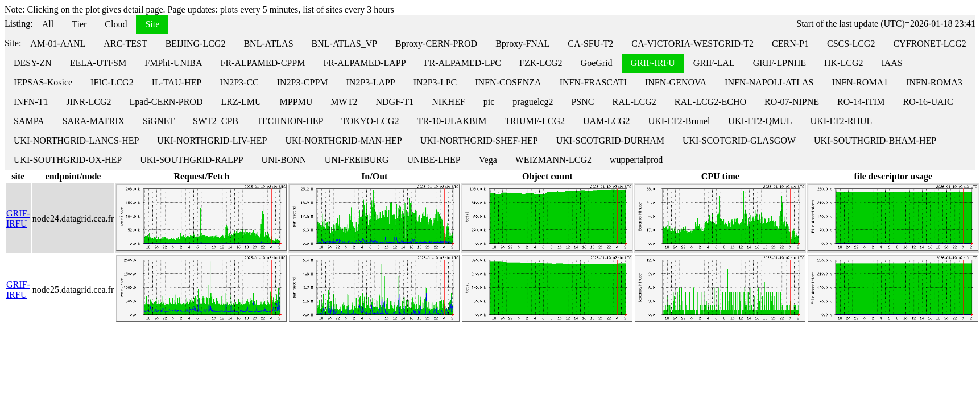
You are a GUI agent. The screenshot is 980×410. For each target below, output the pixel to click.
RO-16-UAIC (928, 102)
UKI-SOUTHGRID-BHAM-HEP (875, 140)
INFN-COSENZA (508, 82)
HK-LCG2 (843, 63)
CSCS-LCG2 (851, 44)
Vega (488, 160)
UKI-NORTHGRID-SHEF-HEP (479, 140)
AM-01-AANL (58, 44)
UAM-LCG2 (607, 121)
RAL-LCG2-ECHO (710, 102)
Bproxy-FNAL (522, 44)
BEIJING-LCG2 (196, 44)
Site (152, 24)
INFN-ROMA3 (934, 82)
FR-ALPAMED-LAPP (364, 63)
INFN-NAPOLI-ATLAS (769, 82)
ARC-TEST (125, 44)
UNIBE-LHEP (434, 160)
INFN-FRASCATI (593, 82)
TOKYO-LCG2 (370, 121)
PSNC (582, 102)
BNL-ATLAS (268, 44)
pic (489, 102)
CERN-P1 (790, 44)
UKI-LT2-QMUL (760, 121)
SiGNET (159, 121)
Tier (79, 24)
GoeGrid (597, 63)
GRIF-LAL (714, 63)
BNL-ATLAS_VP (345, 44)
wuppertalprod (636, 160)
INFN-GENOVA (676, 82)
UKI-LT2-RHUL (842, 121)
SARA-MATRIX (94, 121)
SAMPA (29, 121)
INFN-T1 (31, 102)
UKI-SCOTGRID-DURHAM (610, 140)
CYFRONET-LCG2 (929, 44)
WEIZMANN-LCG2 (553, 160)
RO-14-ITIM (861, 102)
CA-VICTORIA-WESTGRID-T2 (692, 44)
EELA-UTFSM (98, 63)
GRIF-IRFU (653, 63)
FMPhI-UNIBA (173, 63)
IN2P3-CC (239, 82)
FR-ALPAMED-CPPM (263, 63)
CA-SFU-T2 (590, 44)
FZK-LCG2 (541, 63)
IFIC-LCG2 (112, 82)
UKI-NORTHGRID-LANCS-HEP (76, 140)
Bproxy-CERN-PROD (436, 44)
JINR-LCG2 (88, 102)
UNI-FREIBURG (357, 160)
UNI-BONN (284, 160)
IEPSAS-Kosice (43, 82)
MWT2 (344, 102)
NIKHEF (448, 102)
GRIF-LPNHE (780, 63)
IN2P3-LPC (435, 82)
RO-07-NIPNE (792, 102)
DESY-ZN (33, 63)
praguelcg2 (533, 102)
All (48, 24)
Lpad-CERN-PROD (166, 102)
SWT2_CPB (216, 121)
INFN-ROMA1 (860, 82)
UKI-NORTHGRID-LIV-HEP (212, 140)
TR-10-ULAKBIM (452, 121)
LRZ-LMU (241, 102)
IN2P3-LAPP (371, 82)
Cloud (116, 24)
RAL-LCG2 (634, 102)
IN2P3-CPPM (303, 82)
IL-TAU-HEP (177, 82)
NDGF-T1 (394, 102)
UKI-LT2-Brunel (679, 121)
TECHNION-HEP (290, 121)
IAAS (892, 63)
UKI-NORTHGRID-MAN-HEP (343, 140)
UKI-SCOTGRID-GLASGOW (739, 140)
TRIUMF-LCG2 (535, 121)
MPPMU (296, 102)
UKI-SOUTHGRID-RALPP (191, 160)
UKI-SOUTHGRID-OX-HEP (68, 160)
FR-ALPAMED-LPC (463, 63)
